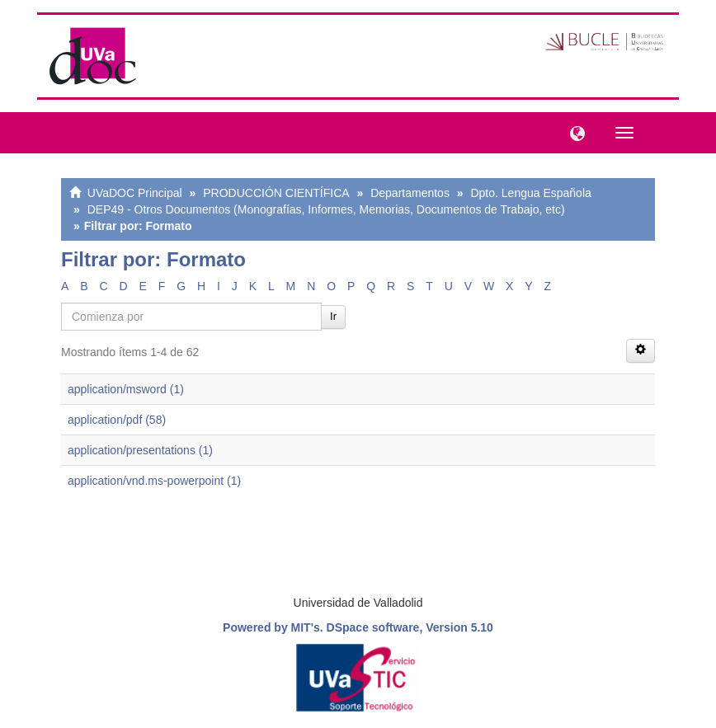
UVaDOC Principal (135, 193)
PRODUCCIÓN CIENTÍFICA (276, 193)
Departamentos (410, 193)
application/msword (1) (126, 389)
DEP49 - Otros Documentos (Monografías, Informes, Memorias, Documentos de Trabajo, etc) (326, 209)
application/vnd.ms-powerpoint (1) (154, 481)
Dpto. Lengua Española (530, 193)
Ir (333, 316)
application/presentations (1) (140, 450)
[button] (573, 132)
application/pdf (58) (117, 420)
